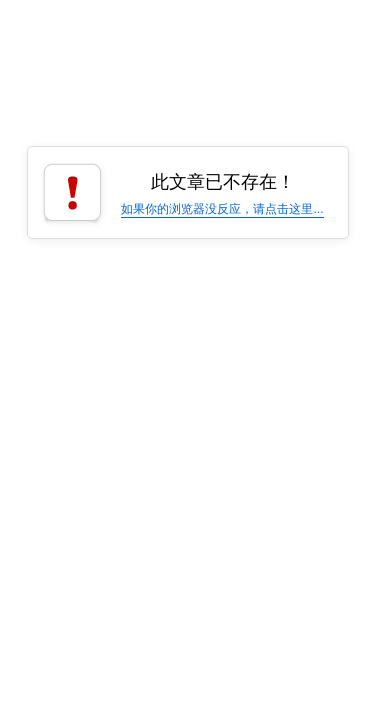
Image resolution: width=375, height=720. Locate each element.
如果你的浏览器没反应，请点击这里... (222, 209)
